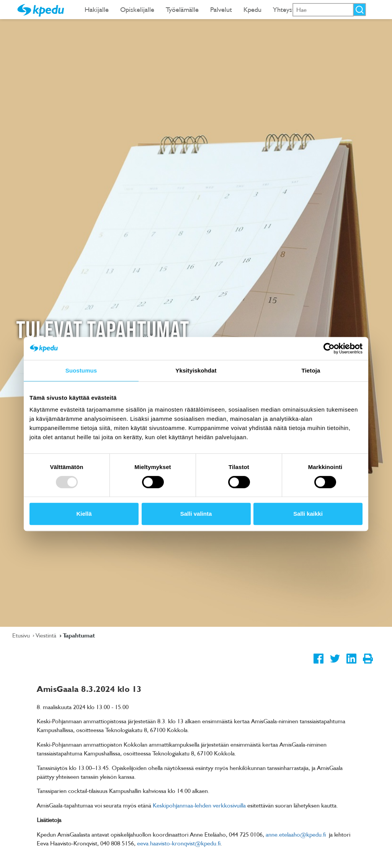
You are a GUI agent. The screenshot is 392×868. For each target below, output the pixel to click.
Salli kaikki (308, 514)
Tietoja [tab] (311, 370)
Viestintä (47, 635)
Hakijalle (97, 9)
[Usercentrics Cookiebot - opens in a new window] (329, 348)
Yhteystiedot (291, 9)
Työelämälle (182, 9)
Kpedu (252, 9)
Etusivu (22, 635)
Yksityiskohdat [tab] (196, 370)
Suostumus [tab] (81, 370)
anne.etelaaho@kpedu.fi (296, 834)
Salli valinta (196, 514)
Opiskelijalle (137, 9)
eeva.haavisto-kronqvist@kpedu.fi (179, 843)
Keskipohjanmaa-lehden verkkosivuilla (199, 805)
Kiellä (84, 514)
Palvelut (221, 9)
